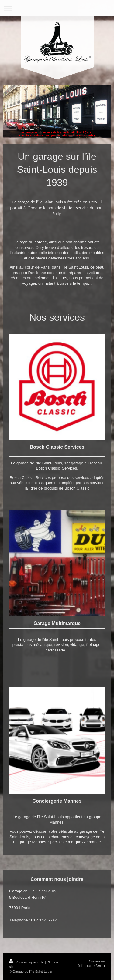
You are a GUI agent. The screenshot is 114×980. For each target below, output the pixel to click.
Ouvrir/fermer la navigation (57, 8)
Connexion (97, 961)
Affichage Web (91, 966)
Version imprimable (27, 962)
